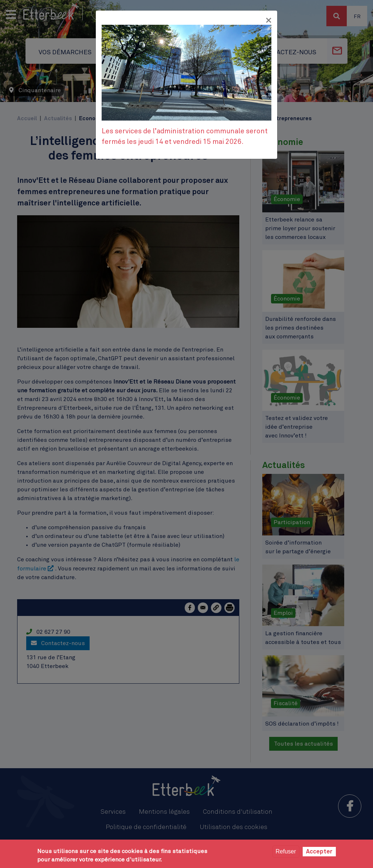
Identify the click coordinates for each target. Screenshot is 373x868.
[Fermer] (268, 21)
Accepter (319, 852)
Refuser (286, 851)
